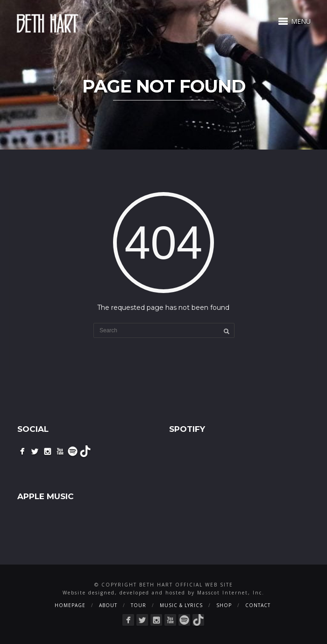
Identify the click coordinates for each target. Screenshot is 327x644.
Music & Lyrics (181, 605)
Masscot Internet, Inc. (231, 593)
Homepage (70, 605)
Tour (139, 605)
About (108, 605)
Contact (258, 605)
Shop (224, 605)
